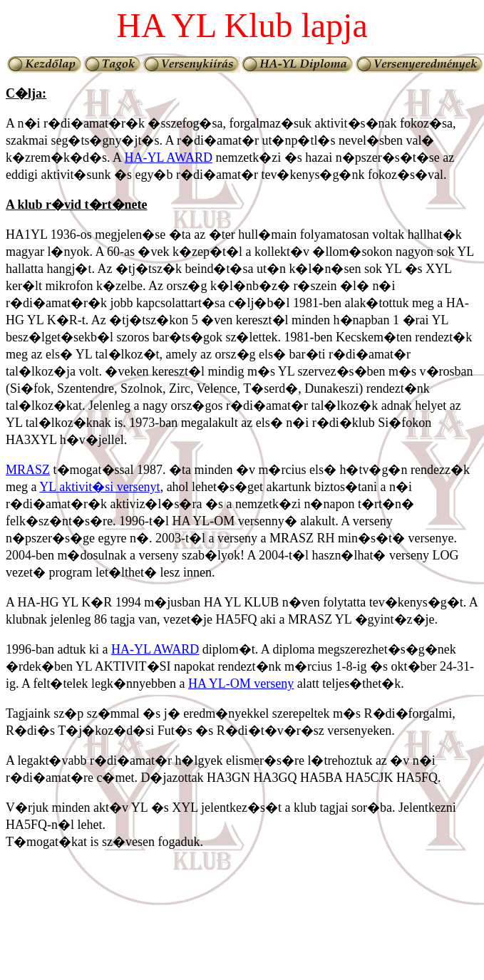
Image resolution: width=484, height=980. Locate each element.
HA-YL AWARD (169, 158)
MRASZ (28, 470)
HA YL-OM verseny (241, 684)
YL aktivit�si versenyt (99, 487)
